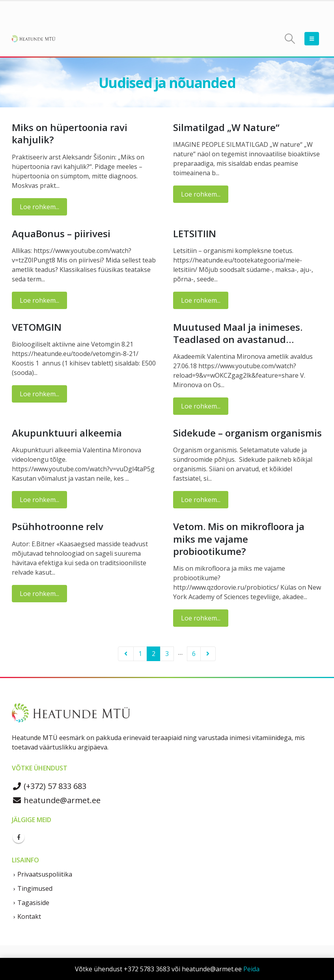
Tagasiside (33, 903)
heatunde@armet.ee (56, 800)
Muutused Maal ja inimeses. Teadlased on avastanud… (238, 333)
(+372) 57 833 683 (49, 786)
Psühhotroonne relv (58, 526)
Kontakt (29, 916)
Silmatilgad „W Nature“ (226, 127)
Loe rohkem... (39, 207)
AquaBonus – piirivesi (61, 233)
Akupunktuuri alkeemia (67, 433)
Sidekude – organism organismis (247, 433)
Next (208, 654)
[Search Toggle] (290, 39)
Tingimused (35, 888)
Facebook (19, 837)
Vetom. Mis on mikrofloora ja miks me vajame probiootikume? (239, 539)
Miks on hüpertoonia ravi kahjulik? (70, 133)
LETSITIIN (195, 233)
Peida (251, 969)
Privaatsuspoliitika (45, 874)
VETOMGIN (37, 327)
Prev (126, 654)
